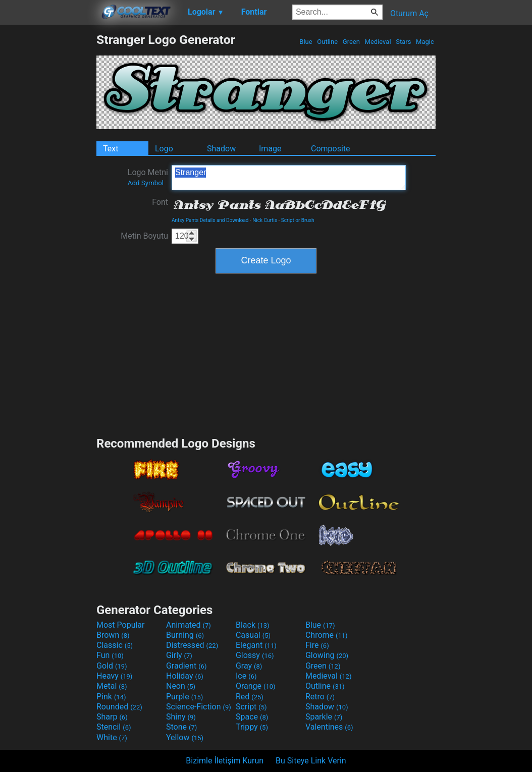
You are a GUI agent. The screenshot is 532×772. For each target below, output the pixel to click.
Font (160, 202)
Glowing (327, 655)
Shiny (181, 717)
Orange (256, 686)
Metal (112, 686)
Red (250, 697)
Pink (111, 697)
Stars (404, 42)
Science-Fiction (199, 707)
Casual (253, 635)
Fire (317, 645)
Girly (179, 655)
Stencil (114, 727)
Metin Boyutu (144, 236)
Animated (189, 625)
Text (111, 149)
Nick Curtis (265, 220)
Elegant (256, 645)
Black (253, 625)
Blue (306, 42)
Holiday (185, 676)
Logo (164, 149)
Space (252, 717)
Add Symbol (146, 183)
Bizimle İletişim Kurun (225, 761)
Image (270, 149)
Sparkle (324, 717)
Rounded (119, 707)
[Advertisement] (48, 184)
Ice (246, 676)
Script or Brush (298, 220)
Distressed (192, 645)
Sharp (112, 717)
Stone (181, 727)
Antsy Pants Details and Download (210, 220)
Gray (249, 666)
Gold (112, 666)
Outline (327, 42)
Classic (115, 645)
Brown (113, 635)
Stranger (289, 178)
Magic (425, 42)
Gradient (186, 666)
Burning (185, 635)
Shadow (221, 149)
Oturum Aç (409, 13)
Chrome (327, 635)
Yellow (185, 737)
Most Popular (121, 625)
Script (251, 707)
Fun (110, 655)
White (112, 737)
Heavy (114, 676)
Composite (331, 149)
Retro (320, 697)
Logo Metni (148, 177)
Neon (181, 686)
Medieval (378, 42)
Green (352, 42)
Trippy (252, 727)
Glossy (255, 655)
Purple (184, 697)
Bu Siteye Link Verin (311, 761)
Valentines (329, 727)
